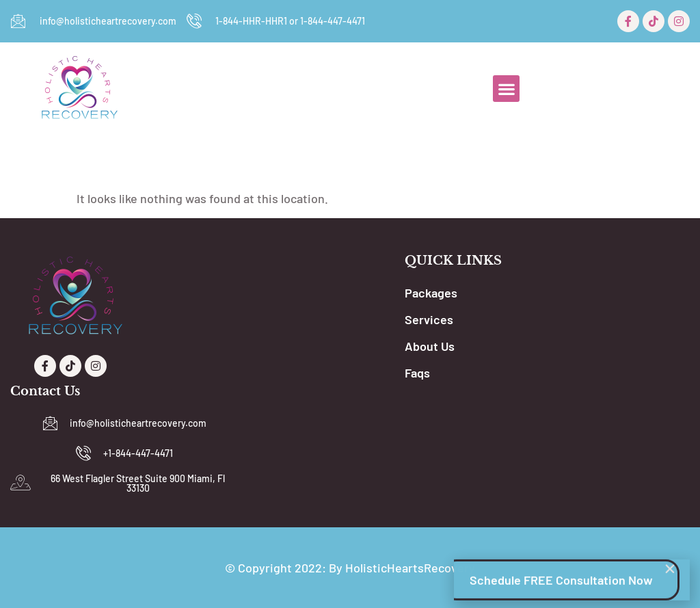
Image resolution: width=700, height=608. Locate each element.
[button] (506, 89)
